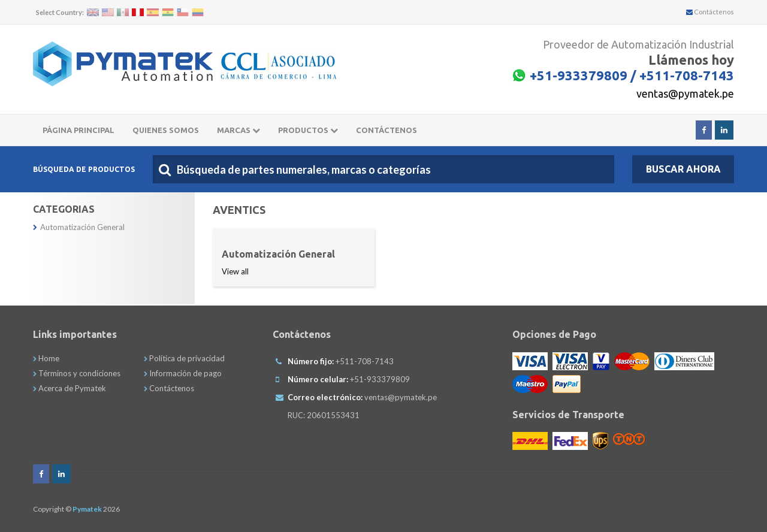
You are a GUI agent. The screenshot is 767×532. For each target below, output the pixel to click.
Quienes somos (166, 130)
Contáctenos (710, 12)
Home (46, 358)
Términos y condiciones (77, 373)
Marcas (238, 130)
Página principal (78, 130)
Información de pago (183, 373)
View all (235, 271)
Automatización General (79, 227)
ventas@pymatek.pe (685, 93)
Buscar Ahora (683, 169)
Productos (308, 130)
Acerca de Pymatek (70, 388)
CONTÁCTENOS (386, 130)
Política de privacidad (184, 358)
